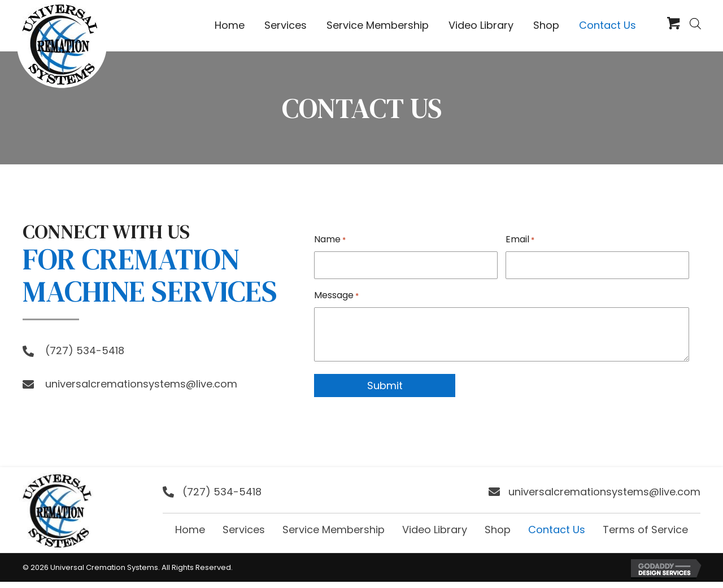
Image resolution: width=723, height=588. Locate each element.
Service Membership (334, 528)
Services (244, 528)
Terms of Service (645, 528)
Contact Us (557, 528)
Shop (498, 528)
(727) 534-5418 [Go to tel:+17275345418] (85, 350)
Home (190, 528)
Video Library (435, 528)
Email (520, 239)
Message (336, 294)
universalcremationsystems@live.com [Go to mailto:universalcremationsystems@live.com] (141, 384)
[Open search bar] (695, 23)
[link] (230, 26)
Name (330, 239)
